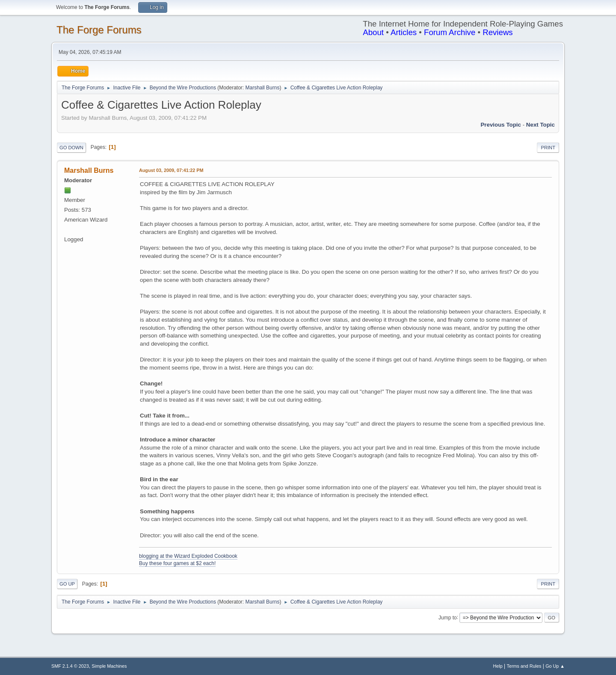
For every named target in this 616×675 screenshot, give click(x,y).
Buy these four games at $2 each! (177, 563)
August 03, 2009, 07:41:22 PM (171, 170)
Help (498, 666)
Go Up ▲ (555, 666)
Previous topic (501, 125)
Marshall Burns (263, 88)
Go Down (71, 148)
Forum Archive (450, 32)
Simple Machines (109, 666)
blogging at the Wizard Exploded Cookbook (188, 556)
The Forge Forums (99, 30)
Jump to (448, 617)
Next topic (540, 125)
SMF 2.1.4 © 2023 (70, 666)
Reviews (498, 32)
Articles (404, 32)
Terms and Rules (524, 666)
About (373, 32)
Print (548, 148)
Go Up (67, 584)
